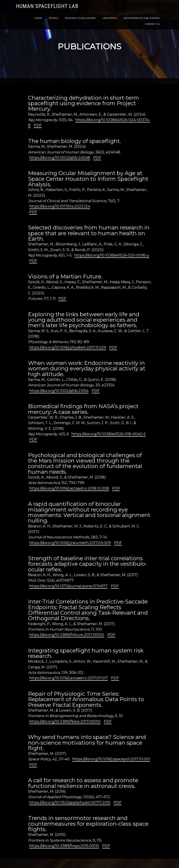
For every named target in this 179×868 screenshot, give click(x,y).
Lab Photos (110, 18)
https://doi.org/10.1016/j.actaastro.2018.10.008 (69, 488)
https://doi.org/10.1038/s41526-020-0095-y (112, 255)
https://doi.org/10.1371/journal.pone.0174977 (68, 586)
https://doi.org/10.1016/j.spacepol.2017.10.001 (111, 759)
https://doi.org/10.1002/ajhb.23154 (59, 391)
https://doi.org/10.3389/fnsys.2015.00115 (64, 846)
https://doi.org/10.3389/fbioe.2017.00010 (65, 722)
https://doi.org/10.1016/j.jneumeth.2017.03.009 (70, 543)
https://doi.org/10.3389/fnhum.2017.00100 (67, 635)
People (54, 18)
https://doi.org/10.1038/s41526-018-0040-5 (109, 434)
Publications (89, 46)
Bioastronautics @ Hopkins (142, 18)
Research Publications (80, 18)
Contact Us (152, 24)
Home (38, 18)
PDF (38, 125)
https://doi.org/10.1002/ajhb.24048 (60, 158)
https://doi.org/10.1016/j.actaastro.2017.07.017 (69, 678)
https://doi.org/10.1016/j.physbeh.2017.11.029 (68, 347)
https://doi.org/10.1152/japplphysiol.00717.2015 (70, 803)
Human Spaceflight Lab (47, 6)
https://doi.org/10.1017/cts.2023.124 (60, 206)
